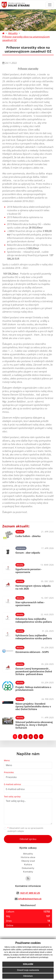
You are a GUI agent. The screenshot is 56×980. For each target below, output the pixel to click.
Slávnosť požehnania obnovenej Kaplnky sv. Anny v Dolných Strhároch (34, 725)
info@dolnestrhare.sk (30, 899)
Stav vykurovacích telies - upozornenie (30, 604)
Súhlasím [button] (28, 964)
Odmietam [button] (28, 976)
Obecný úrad (28, 861)
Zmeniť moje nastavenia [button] (28, 970)
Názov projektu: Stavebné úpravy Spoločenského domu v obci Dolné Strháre (33, 706)
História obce (28, 857)
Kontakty (28, 872)
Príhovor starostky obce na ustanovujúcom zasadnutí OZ (26, 38)
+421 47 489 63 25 (30, 893)
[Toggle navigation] (50, 5)
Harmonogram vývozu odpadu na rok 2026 (33, 587)
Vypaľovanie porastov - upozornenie (29, 571)
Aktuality (13, 33)
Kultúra (28, 865)
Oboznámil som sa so (25, 830)
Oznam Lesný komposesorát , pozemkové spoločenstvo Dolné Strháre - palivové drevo (34, 671)
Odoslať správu (28, 839)
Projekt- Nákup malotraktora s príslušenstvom (33, 689)
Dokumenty (28, 868)
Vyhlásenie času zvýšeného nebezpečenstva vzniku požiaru (34, 637)
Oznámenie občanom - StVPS (32, 652)
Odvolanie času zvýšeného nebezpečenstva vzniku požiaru (34, 620)
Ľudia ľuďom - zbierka (28, 536)
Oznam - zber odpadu (28, 553)
